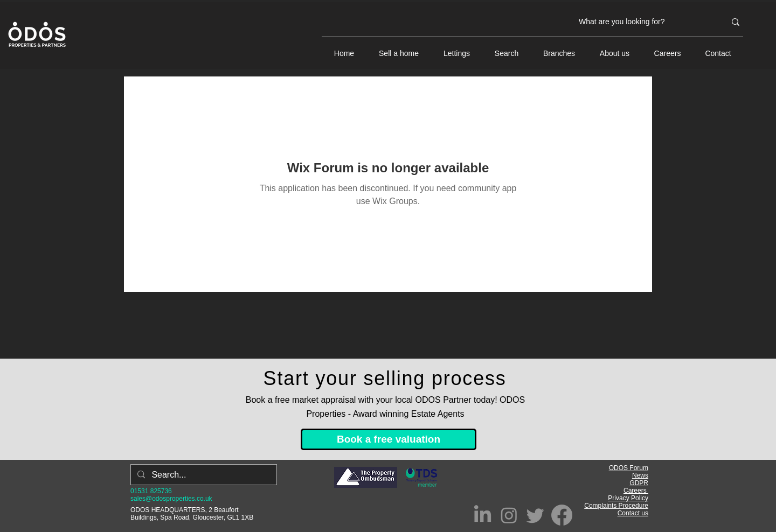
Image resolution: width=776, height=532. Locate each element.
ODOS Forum (629, 468)
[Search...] (203, 475)
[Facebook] (562, 515)
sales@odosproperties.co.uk (171, 499)
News (640, 475)
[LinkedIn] (483, 515)
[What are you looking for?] (644, 22)
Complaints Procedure (616, 506)
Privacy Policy (628, 498)
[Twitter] (535, 515)
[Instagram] (509, 515)
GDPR (639, 483)
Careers (636, 491)
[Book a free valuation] (389, 439)
